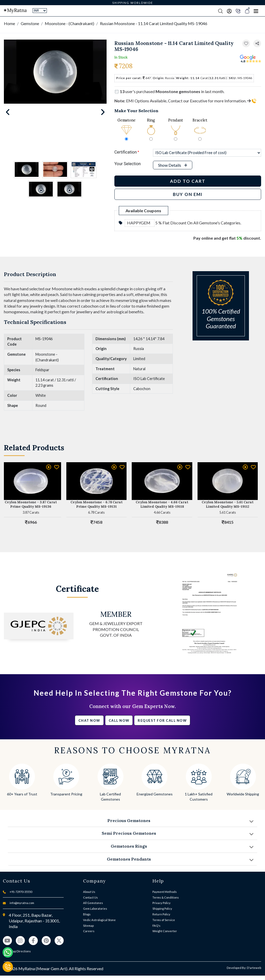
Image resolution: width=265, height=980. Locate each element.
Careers (89, 931)
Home (9, 23)
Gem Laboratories (95, 909)
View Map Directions (17, 951)
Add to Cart (188, 181)
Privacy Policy (161, 903)
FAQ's (156, 926)
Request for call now (162, 720)
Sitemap (88, 926)
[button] (257, 44)
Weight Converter (165, 931)
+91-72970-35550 (21, 892)
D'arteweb (254, 968)
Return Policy (161, 914)
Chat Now (89, 720)
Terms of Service (164, 920)
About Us (89, 892)
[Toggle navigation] (256, 11)
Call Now (119, 720)
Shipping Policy (162, 909)
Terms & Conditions (166, 897)
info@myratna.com (22, 903)
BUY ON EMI (188, 194)
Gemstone (30, 23)
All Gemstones (93, 903)
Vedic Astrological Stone (99, 920)
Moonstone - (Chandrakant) (69, 23)
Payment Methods (165, 892)
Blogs (87, 914)
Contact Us (90, 897)
